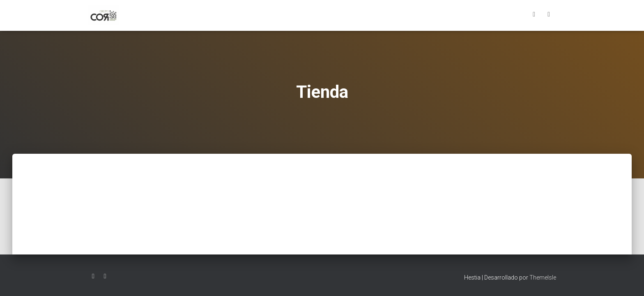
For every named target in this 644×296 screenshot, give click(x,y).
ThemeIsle (543, 277)
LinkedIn (549, 15)
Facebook (534, 15)
